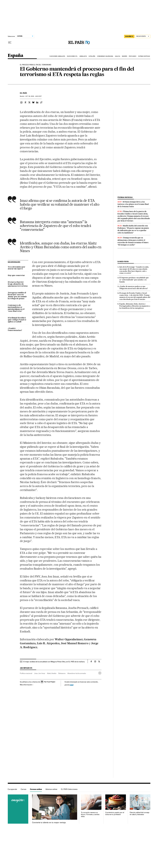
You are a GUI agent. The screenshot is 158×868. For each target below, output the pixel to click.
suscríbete (129, 36)
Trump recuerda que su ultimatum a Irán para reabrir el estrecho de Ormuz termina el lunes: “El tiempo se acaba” (133, 241)
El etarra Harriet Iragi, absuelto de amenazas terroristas (18, 284)
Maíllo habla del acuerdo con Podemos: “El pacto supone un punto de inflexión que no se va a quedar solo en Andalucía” (133, 229)
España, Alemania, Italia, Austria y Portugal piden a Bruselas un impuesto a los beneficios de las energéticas (135, 306)
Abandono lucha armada (77, 673)
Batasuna (62, 673)
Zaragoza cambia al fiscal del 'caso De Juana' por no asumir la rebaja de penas (17, 296)
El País (23, 93)
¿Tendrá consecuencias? (15, 329)
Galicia (118, 56)
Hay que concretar (16, 275)
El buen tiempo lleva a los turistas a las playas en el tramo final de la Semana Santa (133, 204)
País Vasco (133, 56)
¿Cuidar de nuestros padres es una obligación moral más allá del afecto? (134, 287)
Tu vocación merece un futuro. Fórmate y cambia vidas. (90, 814)
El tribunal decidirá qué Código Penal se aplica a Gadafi (17, 320)
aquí (72, 685)
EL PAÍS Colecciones (69, 789)
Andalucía (83, 56)
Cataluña (92, 56)
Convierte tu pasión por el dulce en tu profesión (115, 813)
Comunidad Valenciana (105, 56)
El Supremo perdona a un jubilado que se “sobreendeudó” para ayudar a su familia (134, 280)
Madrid (124, 56)
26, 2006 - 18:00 (33, 96)
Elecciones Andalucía (57, 56)
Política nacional (26, 673)
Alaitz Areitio (52, 673)
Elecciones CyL (72, 56)
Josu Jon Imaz (40, 673)
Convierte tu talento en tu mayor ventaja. (49, 823)
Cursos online (36, 789)
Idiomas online (51, 789)
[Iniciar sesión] (143, 36)
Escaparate (12, 789)
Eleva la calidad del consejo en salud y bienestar (140, 813)
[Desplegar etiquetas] (100, 673)
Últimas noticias (144, 56)
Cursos (24, 789)
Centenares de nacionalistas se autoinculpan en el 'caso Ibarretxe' (16, 308)
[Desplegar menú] (10, 43)
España (15, 56)
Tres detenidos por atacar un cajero (17, 268)
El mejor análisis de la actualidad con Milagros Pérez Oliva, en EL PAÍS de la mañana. (54, 662)
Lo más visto (123, 262)
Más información (27, 685)
